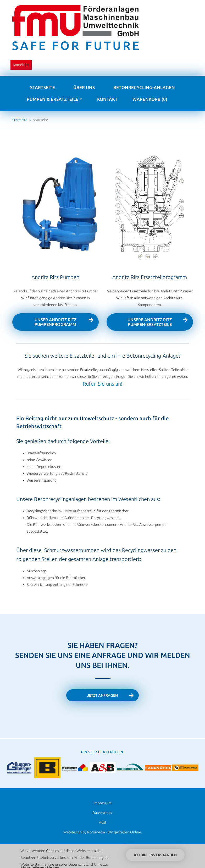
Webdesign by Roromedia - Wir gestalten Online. (103, 832)
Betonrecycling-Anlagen (144, 87)
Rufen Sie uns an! (103, 384)
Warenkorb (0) (150, 99)
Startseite (43, 87)
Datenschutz (103, 813)
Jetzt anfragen (103, 695)
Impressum (103, 803)
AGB (103, 822)
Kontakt (107, 99)
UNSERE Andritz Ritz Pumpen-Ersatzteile (150, 322)
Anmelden (21, 65)
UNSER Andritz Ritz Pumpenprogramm (56, 322)
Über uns (84, 87)
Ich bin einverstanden (155, 856)
